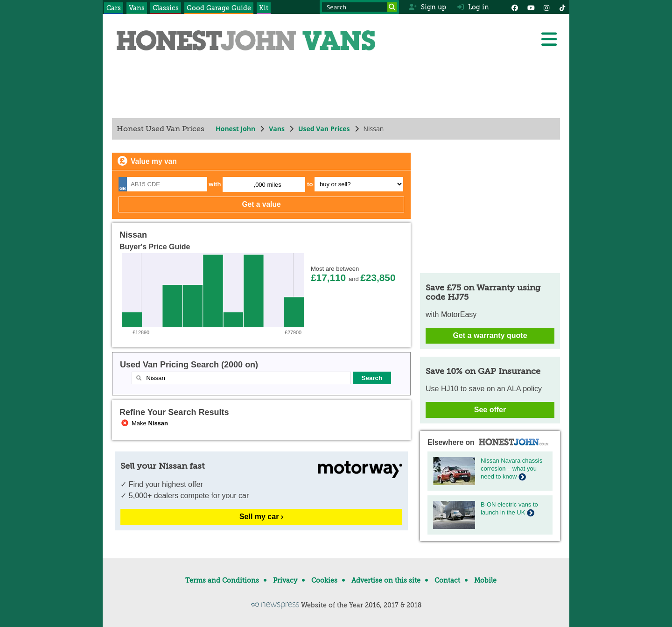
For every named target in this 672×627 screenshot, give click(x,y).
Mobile (485, 580)
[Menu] (549, 39)
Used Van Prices (324, 129)
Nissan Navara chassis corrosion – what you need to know (511, 468)
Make (144, 423)
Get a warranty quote (490, 335)
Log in (473, 7)
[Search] (392, 7)
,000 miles (268, 185)
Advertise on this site (386, 580)
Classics (166, 8)
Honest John (235, 129)
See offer (490, 410)
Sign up (427, 7)
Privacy (285, 580)
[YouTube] (531, 7)
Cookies (324, 580)
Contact (447, 580)
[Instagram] (546, 7)
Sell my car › (261, 517)
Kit (264, 8)
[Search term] (359, 7)
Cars (114, 8)
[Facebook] (515, 7)
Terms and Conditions (222, 580)
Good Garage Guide (219, 8)
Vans (137, 8)
